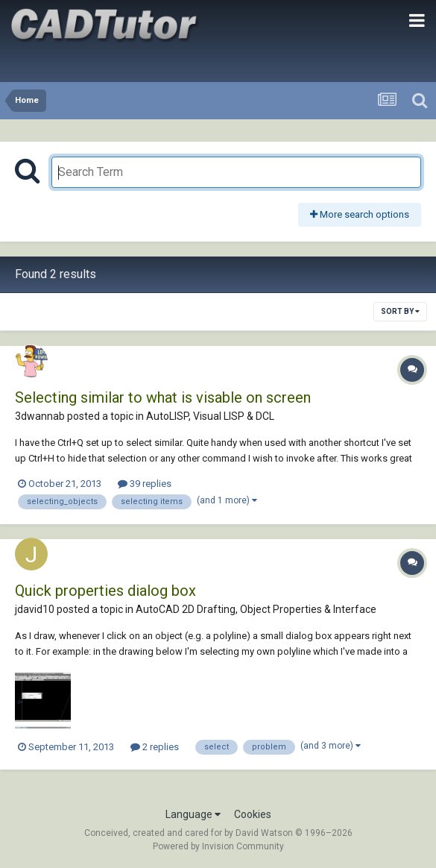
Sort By (400, 311)
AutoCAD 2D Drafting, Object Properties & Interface (256, 609)
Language (193, 814)
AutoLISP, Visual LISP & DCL (210, 416)
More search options (360, 214)
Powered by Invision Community (218, 846)
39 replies (145, 484)
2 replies (155, 747)
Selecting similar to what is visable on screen (163, 397)
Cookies (253, 814)
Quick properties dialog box (105, 591)
